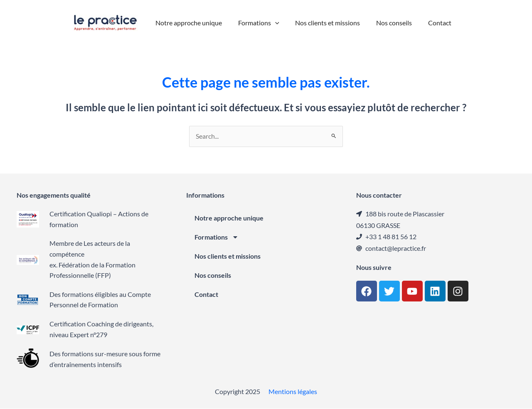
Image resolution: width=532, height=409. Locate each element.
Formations (217, 238)
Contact (206, 295)
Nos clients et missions (228, 256)
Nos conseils (213, 276)
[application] (278, 23)
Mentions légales (293, 392)
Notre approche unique (229, 218)
